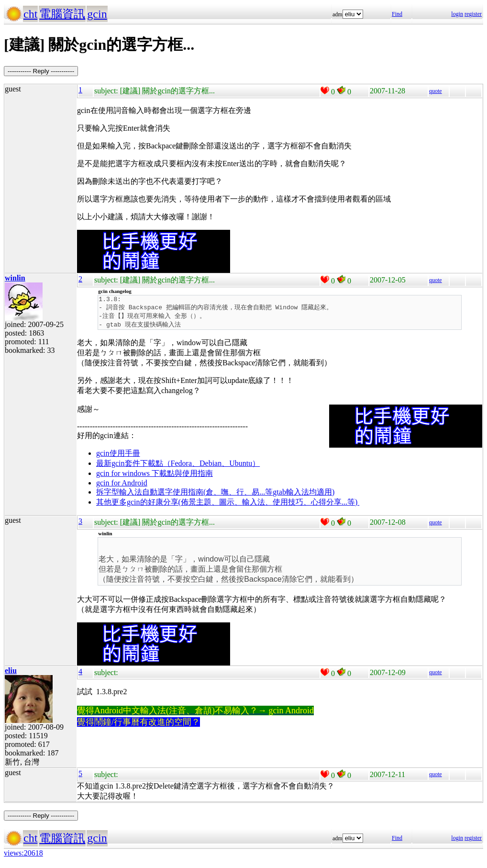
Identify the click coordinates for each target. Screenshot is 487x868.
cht (30, 14)
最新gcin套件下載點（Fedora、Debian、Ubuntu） (178, 466)
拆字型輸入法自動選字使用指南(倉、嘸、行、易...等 (184, 495)
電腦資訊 (62, 14)
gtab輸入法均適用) (304, 495)
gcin (97, 14)
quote (436, 91)
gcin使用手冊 (118, 456)
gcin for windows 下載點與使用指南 (155, 476)
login (457, 14)
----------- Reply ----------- (41, 71)
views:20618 (23, 856)
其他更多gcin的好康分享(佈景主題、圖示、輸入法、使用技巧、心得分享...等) (228, 505)
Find (397, 14)
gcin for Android (122, 486)
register (473, 14)
